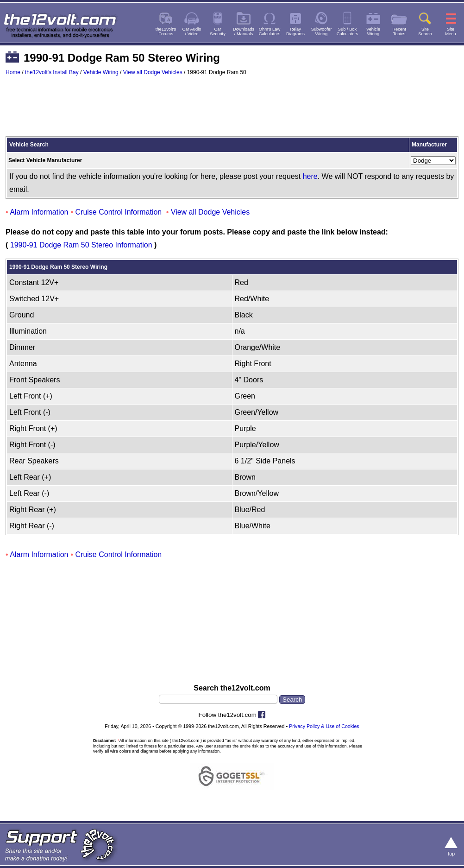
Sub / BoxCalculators (348, 32)
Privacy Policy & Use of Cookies (324, 726)
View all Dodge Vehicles (153, 72)
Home (13, 72)
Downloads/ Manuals (244, 32)
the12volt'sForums (166, 32)
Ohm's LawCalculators (270, 32)
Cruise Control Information (119, 212)
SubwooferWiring (322, 32)
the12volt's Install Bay (52, 72)
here (310, 176)
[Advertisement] (232, 110)
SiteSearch (425, 32)
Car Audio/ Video (192, 32)
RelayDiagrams (295, 32)
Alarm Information (39, 212)
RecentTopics (399, 32)
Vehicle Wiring (101, 72)
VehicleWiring (373, 32)
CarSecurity (218, 32)
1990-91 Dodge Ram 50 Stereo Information (81, 245)
